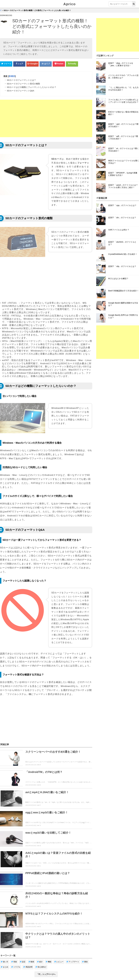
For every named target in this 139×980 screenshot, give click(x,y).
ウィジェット (16, 970)
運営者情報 (52, 970)
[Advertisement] (46, 118)
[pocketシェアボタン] (59, 64)
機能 (49, 947)
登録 (14, 947)
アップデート (73, 947)
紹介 (40, 947)
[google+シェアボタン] (32, 64)
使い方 (5, 947)
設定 (23, 947)
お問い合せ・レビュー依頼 (34, 970)
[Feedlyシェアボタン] (72, 64)
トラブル (16, 952)
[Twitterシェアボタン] (6, 64)
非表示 (12, 76)
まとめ (5, 952)
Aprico (69, 4)
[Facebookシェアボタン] (19, 64)
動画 (31, 947)
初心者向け (41, 952)
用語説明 (28, 952)
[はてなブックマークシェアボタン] (46, 64)
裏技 (85, 947)
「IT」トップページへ (46, 959)
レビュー (59, 947)
